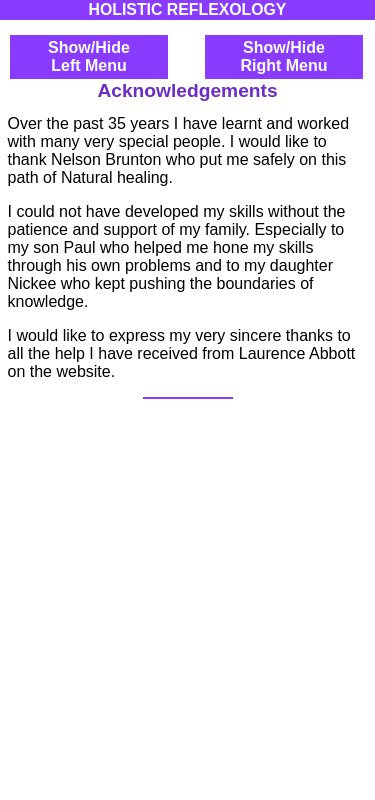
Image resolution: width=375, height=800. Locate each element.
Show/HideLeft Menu (89, 56)
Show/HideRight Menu (283, 56)
